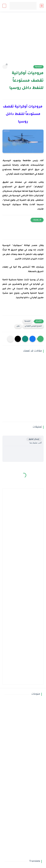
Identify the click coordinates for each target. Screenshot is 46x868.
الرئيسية (38, 67)
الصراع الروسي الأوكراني (33, 326)
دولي (18, 326)
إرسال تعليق (34, 439)
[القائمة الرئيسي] (42, 6)
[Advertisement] (23, 40)
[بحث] (4, 6)
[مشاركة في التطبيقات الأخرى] (10, 339)
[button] (33, 339)
